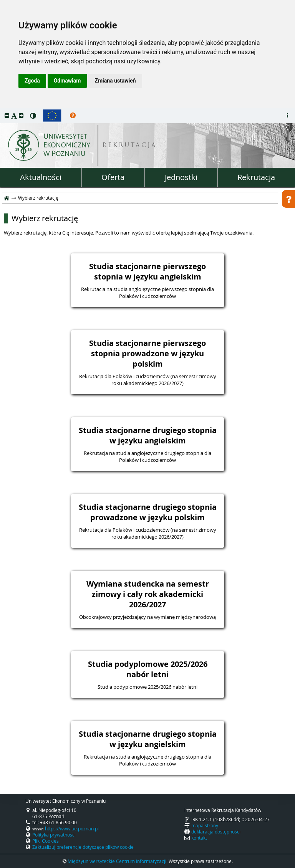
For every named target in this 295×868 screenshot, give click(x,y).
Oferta (113, 177)
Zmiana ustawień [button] (115, 81)
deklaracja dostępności (216, 832)
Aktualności (41, 177)
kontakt (199, 838)
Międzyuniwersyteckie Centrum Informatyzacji (117, 861)
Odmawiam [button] (67, 81)
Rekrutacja (256, 177)
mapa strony (205, 825)
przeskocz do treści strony (2, 110)
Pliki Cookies (46, 841)
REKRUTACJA (130, 146)
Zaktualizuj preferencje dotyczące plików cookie (83, 847)
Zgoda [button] (32, 81)
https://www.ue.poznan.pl (72, 828)
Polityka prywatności (54, 835)
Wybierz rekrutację (45, 218)
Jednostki (181, 177)
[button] (7, 115)
